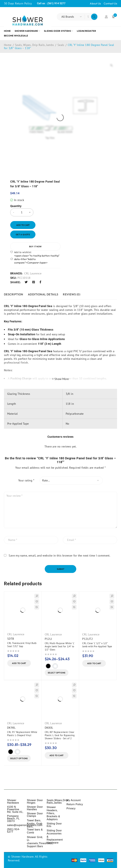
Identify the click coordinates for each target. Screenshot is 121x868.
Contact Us (110, 3)
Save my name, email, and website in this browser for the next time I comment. (59, 556)
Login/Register (106, 17)
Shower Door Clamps (35, 815)
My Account (74, 800)
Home (8, 45)
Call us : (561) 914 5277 (51, 3)
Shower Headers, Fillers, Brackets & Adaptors (53, 813)
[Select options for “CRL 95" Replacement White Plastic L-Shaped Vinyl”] (19, 758)
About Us (95, 3)
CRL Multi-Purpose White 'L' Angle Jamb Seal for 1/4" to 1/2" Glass (60, 646)
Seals (61, 45)
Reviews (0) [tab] (72, 294)
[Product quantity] (22, 212)
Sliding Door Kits (54, 825)
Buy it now (35, 246)
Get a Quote (23, 234)
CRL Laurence (33, 273)
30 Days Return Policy (18, 3)
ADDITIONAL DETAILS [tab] (43, 294)
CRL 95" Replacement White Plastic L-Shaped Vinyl (22, 734)
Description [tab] (14, 294)
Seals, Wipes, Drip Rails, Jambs (34, 45)
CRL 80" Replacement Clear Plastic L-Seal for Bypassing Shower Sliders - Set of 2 (60, 735)
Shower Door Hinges (35, 801)
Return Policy (75, 804)
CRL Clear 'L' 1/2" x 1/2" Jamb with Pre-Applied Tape (97, 645)
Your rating (26, 480)
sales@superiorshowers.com (25, 825)
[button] (19, 663)
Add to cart (23, 225)
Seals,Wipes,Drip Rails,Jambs (57, 801)
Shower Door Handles (35, 808)
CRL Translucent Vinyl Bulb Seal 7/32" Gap (22, 645)
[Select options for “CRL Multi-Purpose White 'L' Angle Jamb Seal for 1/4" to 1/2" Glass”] (57, 673)
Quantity (16, 206)
